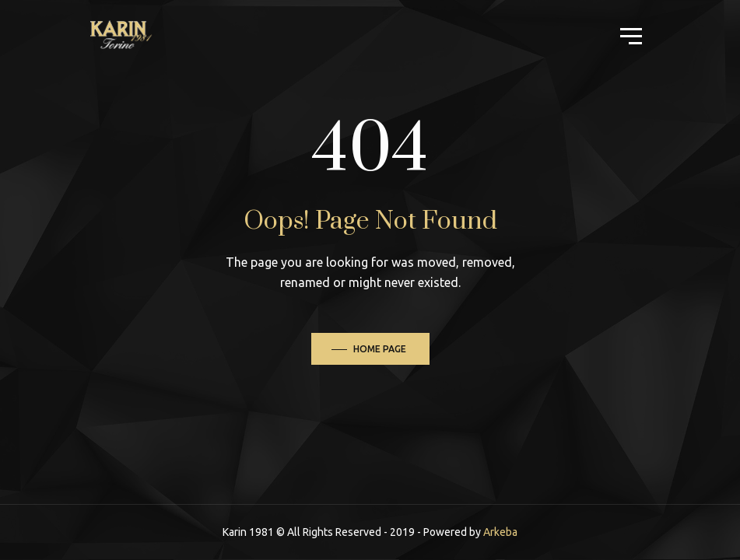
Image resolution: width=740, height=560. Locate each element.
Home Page (380, 349)
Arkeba (500, 532)
